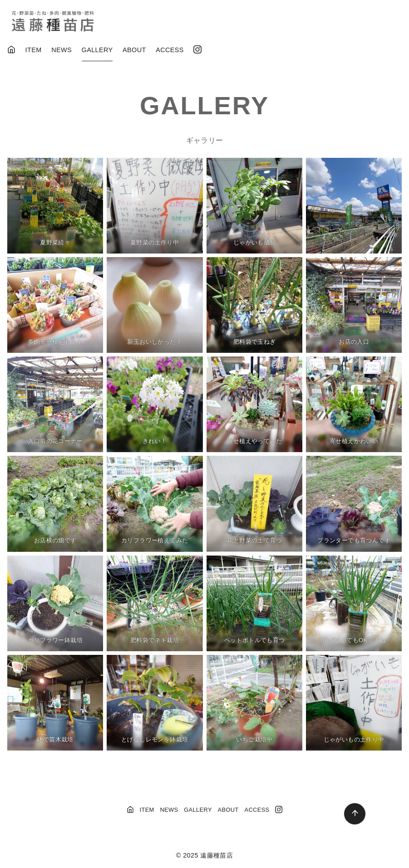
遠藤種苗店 (217, 855)
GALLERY (97, 50)
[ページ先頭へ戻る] (355, 814)
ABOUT (134, 50)
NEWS (62, 50)
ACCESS (170, 50)
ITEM (34, 50)
